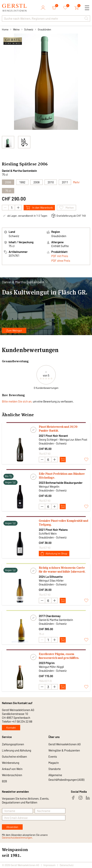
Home (5, 29)
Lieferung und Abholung (17, 750)
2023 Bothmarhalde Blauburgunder (61, 483)
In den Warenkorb (39, 208)
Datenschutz (67, 865)
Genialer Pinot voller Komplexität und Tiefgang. (63, 523)
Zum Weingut (14, 330)
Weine (16, 29)
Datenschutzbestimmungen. (17, 838)
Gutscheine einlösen (14, 756)
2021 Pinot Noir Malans (53, 530)
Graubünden (44, 29)
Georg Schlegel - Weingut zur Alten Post (63, 439)
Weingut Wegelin (49, 486)
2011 (65, 182)
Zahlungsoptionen (13, 744)
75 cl (8, 191)
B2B (4, 781)
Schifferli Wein (48, 533)
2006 (43, 164)
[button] (86, 18)
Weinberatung (11, 763)
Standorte (55, 769)
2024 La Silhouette (51, 577)
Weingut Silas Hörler (51, 580)
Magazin (54, 763)
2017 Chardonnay (50, 616)
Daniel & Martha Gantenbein (19, 171)
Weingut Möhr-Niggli (51, 667)
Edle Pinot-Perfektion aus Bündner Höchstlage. (62, 476)
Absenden (12, 827)
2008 (36, 182)
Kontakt (11, 728)
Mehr (76, 182)
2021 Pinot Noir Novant (53, 436)
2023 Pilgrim (47, 663)
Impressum (49, 865)
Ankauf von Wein (12, 769)
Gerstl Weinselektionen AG (65, 744)
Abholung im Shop (54, 553)
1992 (22, 182)
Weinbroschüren (12, 775)
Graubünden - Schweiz (53, 443)
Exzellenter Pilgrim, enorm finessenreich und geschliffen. (59, 656)
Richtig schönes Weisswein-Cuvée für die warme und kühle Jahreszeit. (62, 570)
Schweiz (29, 29)
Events (53, 756)
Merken (66, 208)
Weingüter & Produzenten (64, 750)
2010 (51, 182)
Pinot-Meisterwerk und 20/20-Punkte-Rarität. (59, 429)
